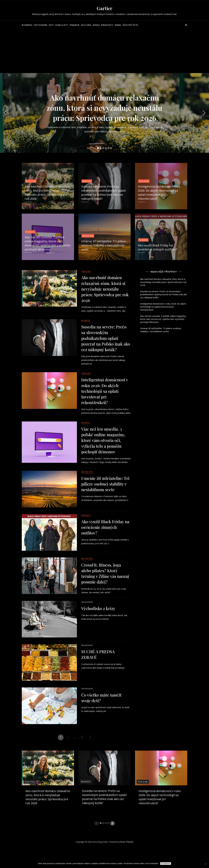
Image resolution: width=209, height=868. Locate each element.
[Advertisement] (105, 51)
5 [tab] (108, 148)
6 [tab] (111, 148)
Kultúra (86, 25)
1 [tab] (98, 148)
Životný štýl (131, 25)
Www (118, 25)
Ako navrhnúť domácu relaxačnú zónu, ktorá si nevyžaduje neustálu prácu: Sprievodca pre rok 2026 (105, 108)
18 (82, 794)
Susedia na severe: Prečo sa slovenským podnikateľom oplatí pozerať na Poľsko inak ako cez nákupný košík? (104, 193)
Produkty (107, 25)
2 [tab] (101, 148)
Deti (51, 25)
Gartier (105, 8)
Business (27, 25)
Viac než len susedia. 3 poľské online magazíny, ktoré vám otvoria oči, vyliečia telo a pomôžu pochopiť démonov (48, 243)
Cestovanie (40, 25)
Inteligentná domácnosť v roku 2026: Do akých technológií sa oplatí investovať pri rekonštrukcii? (159, 193)
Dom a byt (62, 25)
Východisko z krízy (98, 656)
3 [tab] (103, 148)
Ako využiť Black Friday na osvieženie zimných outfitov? (157, 247)
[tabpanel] (105, 113)
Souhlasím (166, 863)
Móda (96, 25)
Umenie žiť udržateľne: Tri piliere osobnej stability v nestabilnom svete (104, 245)
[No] (205, 864)
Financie (75, 25)
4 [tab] (106, 148)
